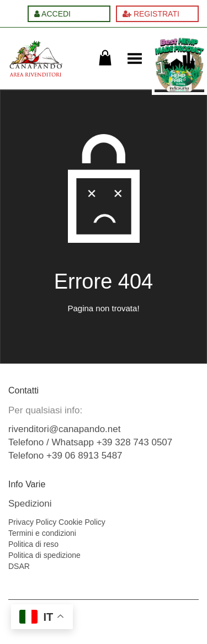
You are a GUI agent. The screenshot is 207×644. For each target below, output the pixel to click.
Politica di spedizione (44, 555)
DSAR (19, 566)
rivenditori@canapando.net (64, 429)
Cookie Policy (82, 522)
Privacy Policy (32, 522)
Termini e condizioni (42, 533)
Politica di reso (33, 544)
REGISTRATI (151, 14)
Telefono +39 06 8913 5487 (65, 456)
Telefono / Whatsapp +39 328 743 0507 (90, 442)
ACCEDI (52, 14)
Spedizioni (30, 504)
